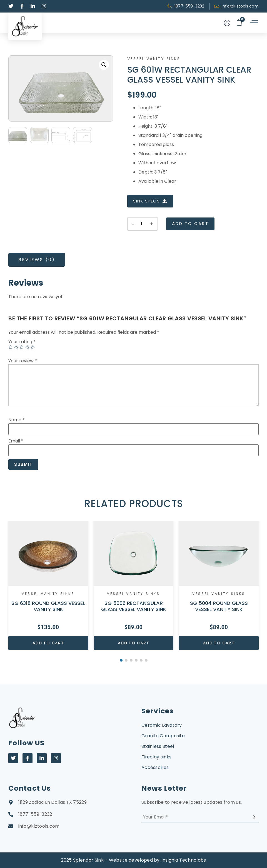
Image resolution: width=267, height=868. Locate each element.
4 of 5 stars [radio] (27, 347)
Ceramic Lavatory (162, 725)
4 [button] (136, 660)
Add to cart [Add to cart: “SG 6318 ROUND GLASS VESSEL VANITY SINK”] (48, 643)
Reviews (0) (37, 260)
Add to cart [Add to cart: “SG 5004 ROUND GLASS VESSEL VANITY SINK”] (219, 643)
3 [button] (131, 660)
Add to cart (190, 223)
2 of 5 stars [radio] (16, 347)
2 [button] (126, 660)
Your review (23, 361)
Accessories (155, 767)
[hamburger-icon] (253, 23)
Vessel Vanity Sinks (154, 59)
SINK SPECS (150, 201)
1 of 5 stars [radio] (11, 347)
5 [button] (141, 660)
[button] (104, 65)
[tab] (37, 260)
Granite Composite (163, 736)
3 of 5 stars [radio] (22, 347)
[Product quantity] (142, 224)
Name (17, 420)
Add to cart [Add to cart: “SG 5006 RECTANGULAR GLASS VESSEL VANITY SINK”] (133, 643)
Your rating (22, 342)
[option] (48, 585)
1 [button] (121, 660)
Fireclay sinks (156, 757)
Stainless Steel (158, 746)
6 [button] (146, 660)
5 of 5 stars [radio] (33, 347)
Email (16, 441)
